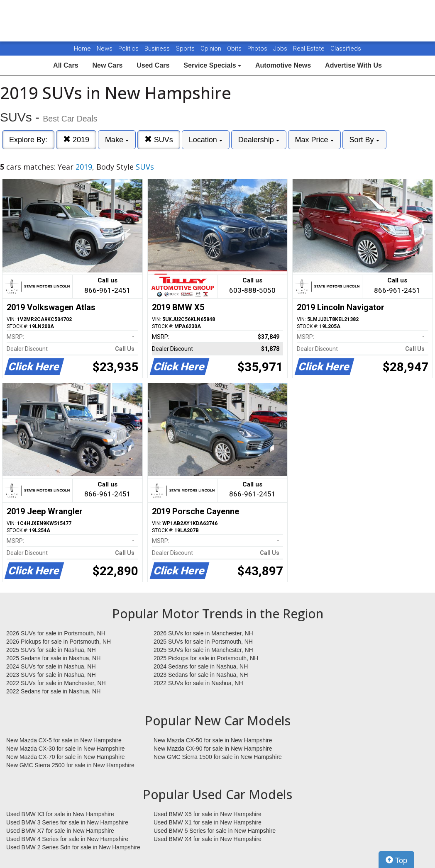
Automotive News (283, 65)
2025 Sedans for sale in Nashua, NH (53, 658)
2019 (76, 140)
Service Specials (212, 65)
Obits (235, 49)
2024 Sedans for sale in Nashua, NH (201, 666)
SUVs (159, 140)
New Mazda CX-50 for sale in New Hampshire (213, 740)
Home (82, 49)
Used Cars (153, 65)
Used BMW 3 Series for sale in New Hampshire (67, 822)
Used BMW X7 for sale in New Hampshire (60, 831)
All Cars (66, 65)
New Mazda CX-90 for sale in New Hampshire (213, 749)
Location (206, 140)
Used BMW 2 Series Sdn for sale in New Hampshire (73, 847)
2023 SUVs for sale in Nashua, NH (51, 675)
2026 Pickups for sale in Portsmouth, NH (59, 642)
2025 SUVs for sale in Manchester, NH (203, 650)
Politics (128, 49)
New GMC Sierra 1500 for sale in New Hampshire (218, 757)
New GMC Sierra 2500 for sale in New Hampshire (70, 765)
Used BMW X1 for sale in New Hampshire (208, 822)
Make (117, 140)
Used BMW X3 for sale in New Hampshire (60, 814)
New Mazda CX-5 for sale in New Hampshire (64, 740)
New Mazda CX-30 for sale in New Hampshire (66, 749)
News (105, 49)
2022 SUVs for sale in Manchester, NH (56, 683)
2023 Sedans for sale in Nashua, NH (201, 675)
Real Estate (310, 49)
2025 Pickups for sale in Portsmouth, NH (206, 658)
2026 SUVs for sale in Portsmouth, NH (56, 633)
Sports (186, 49)
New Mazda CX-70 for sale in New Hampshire (66, 757)
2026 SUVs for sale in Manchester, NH (203, 633)
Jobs (281, 49)
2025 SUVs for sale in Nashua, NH (51, 650)
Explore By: (28, 140)
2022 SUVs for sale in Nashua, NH (198, 683)
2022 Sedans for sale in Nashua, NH (53, 691)
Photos (258, 49)
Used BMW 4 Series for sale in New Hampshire (67, 839)
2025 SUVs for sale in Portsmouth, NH (203, 642)
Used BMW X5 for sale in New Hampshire (208, 814)
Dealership (259, 140)
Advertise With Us (353, 65)
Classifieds (346, 49)
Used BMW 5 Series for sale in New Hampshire (215, 831)
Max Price (314, 140)
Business (158, 49)
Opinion (212, 49)
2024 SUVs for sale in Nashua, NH (51, 666)
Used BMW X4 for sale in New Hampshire (208, 839)
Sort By (364, 140)
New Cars (107, 65)
